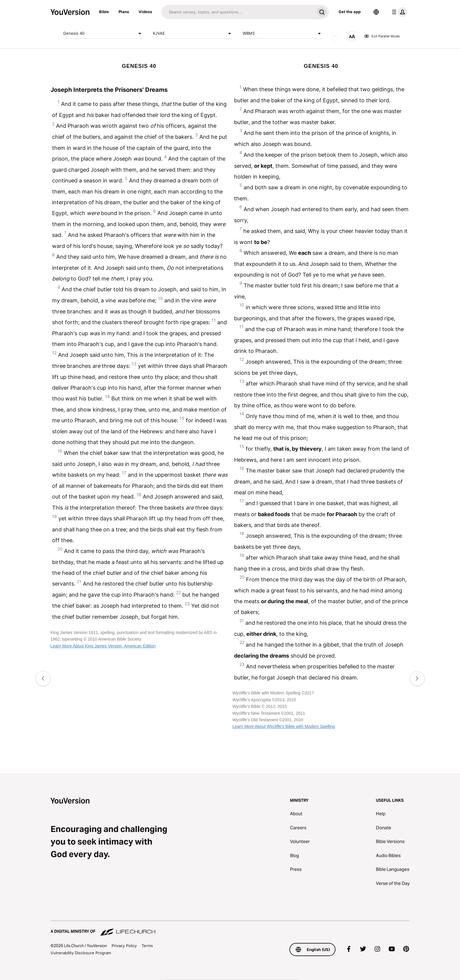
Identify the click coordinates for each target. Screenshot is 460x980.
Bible (104, 12)
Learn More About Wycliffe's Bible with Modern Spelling (284, 726)
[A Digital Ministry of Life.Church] (230, 929)
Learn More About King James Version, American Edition (103, 646)
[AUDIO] (335, 36)
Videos (145, 12)
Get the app (350, 12)
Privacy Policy (124, 946)
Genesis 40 (103, 33)
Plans (124, 12)
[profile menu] (398, 12)
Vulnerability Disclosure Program (81, 953)
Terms (147, 946)
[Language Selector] (376, 12)
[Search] (238, 12)
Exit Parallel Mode (382, 36)
